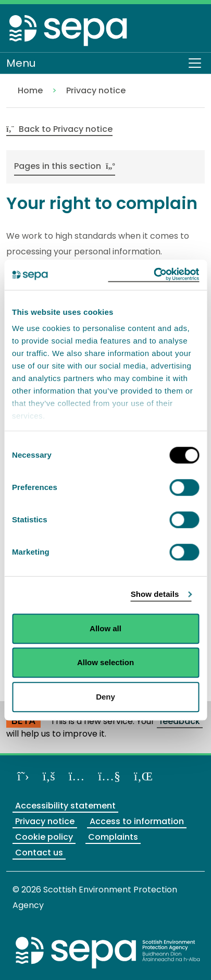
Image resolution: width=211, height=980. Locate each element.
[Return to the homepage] (69, 30)
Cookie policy (44, 837)
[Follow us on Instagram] (77, 776)
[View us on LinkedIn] (143, 776)
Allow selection (106, 662)
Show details (155, 594)
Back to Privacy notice (59, 129)
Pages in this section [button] (65, 166)
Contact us (39, 853)
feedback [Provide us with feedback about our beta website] (180, 721)
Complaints (113, 837)
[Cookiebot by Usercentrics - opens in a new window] (153, 275)
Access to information (137, 821)
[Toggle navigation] (195, 63)
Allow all (106, 628)
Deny (106, 697)
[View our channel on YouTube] (109, 776)
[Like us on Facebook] (49, 776)
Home (30, 90)
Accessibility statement (65, 806)
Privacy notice (96, 90)
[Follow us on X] (23, 776)
